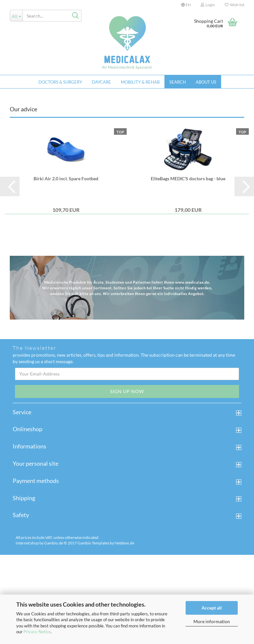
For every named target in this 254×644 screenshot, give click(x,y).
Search (178, 82)
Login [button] (208, 5)
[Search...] (16, 16)
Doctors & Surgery (60, 82)
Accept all (212, 608)
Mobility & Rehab (140, 82)
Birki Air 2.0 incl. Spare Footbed (66, 269)
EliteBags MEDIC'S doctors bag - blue (188, 269)
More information (212, 621)
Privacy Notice (37, 632)
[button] (186, 5)
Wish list (234, 5)
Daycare (101, 82)
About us (206, 82)
